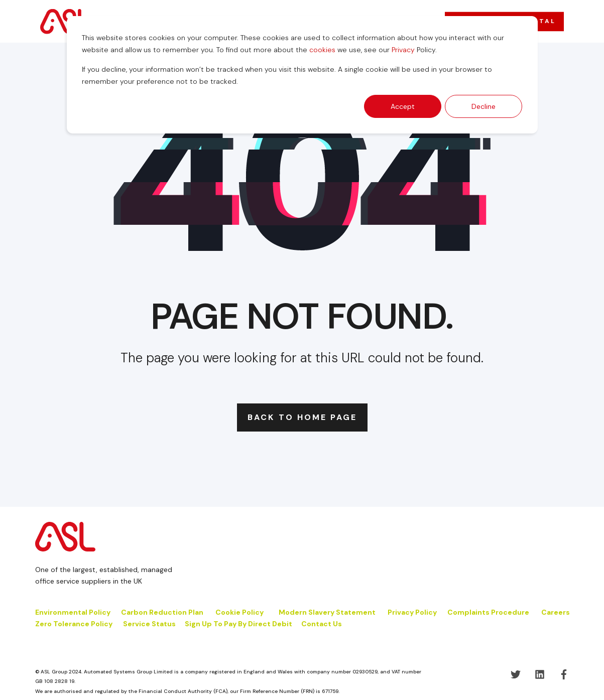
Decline (484, 106)
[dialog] (302, 75)
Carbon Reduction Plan (162, 612)
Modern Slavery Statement (327, 612)
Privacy (403, 50)
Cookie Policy (240, 612)
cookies (322, 50)
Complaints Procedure (488, 612)
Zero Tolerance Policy (74, 624)
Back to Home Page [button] (302, 417)
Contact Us (322, 624)
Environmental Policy (73, 612)
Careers (556, 612)
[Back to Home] (66, 21)
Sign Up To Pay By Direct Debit (238, 624)
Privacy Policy (412, 612)
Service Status (149, 624)
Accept (403, 106)
